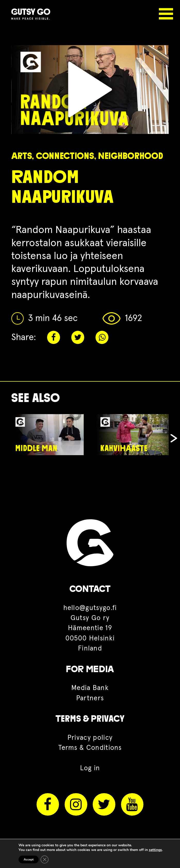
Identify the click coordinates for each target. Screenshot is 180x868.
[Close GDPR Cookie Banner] (45, 859)
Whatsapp (102, 337)
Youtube (132, 804)
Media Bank (90, 688)
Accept (29, 859)
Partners (90, 698)
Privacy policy (90, 738)
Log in (90, 768)
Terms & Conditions (90, 748)
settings (155, 850)
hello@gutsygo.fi (90, 608)
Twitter (78, 337)
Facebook (54, 337)
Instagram (76, 804)
